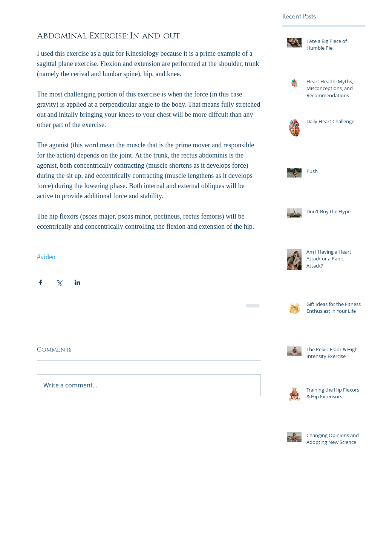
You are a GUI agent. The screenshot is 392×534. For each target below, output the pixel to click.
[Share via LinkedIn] (77, 282)
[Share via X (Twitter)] (59, 282)
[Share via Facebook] (41, 282)
